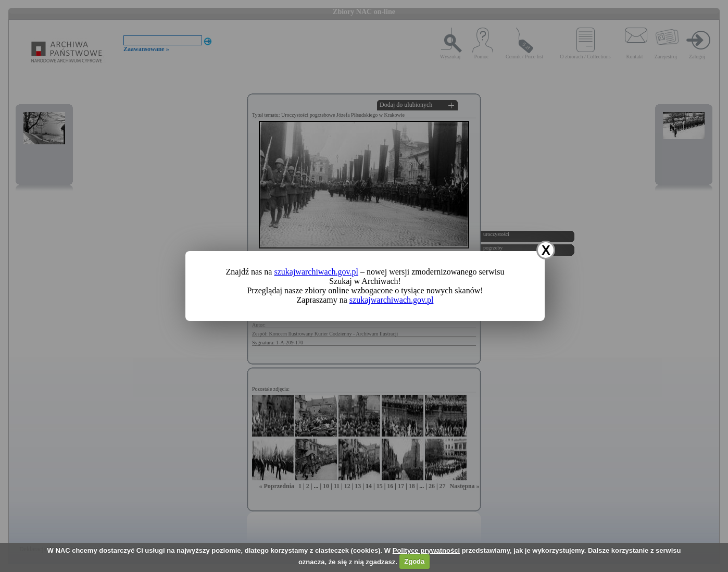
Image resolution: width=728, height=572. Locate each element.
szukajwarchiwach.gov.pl (316, 272)
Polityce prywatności (426, 550)
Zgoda (414, 561)
